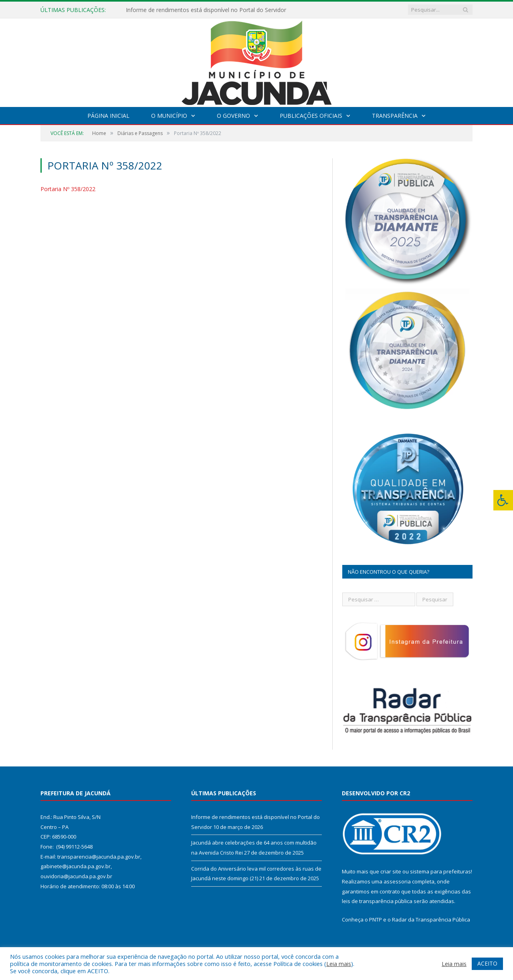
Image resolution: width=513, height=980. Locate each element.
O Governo (233, 116)
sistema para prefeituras (440, 871)
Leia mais (339, 964)
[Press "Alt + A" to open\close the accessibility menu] (503, 500)
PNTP (376, 920)
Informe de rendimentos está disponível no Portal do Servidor (206, 10)
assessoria (397, 881)
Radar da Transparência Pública (431, 920)
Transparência (395, 116)
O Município (169, 116)
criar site (391, 871)
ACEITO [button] (487, 963)
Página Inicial (108, 116)
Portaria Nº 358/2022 (68, 189)
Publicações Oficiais (311, 116)
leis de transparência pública (377, 901)
